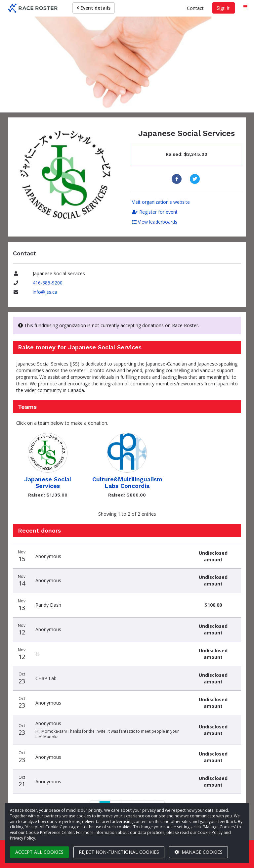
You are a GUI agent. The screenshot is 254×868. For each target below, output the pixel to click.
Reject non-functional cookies (119, 852)
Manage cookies (198, 852)
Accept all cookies (39, 852)
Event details (94, 8)
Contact (195, 8)
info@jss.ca (45, 292)
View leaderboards (155, 222)
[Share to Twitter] (196, 179)
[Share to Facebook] (177, 179)
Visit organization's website (161, 202)
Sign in (224, 8)
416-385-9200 (48, 283)
